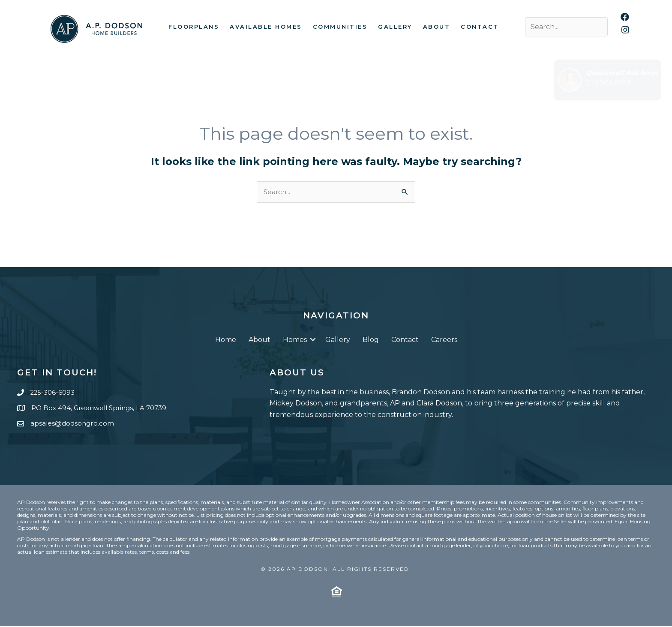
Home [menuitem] (226, 340)
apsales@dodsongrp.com (74, 424)
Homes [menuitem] (295, 340)
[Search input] (566, 27)
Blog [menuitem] (371, 340)
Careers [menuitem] (444, 340)
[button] (313, 340)
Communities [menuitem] (340, 27)
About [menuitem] (437, 27)
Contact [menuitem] (480, 27)
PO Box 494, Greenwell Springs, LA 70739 (103, 409)
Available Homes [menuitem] (266, 27)
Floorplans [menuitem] (194, 27)
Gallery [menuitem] (395, 27)
